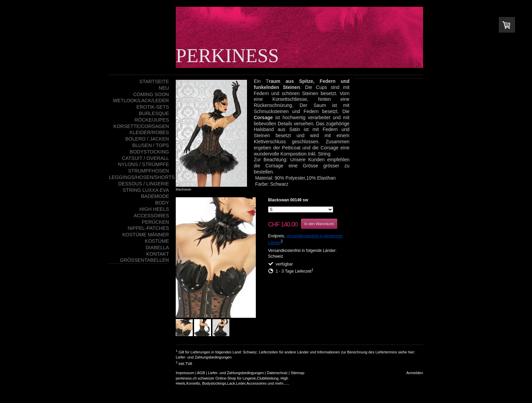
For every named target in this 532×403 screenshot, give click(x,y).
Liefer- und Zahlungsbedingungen (204, 357)
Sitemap (298, 373)
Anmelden (415, 373)
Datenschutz (277, 373)
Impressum (185, 373)
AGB (201, 373)
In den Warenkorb (319, 224)
